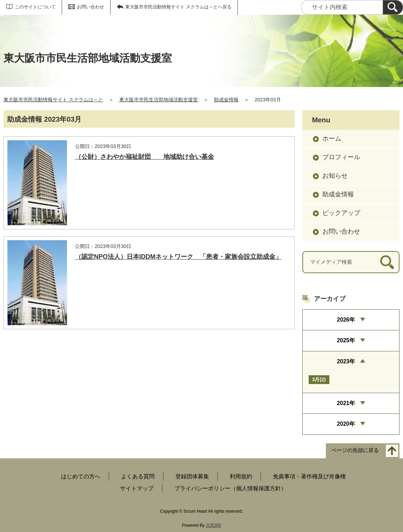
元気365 (214, 525)
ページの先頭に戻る (355, 450)
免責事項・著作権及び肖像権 (309, 476)
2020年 (346, 424)
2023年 (346, 361)
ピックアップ (341, 213)
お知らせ (335, 176)
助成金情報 (226, 100)
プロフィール (341, 157)
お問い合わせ (90, 7)
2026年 (346, 320)
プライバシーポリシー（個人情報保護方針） (230, 488)
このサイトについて (35, 7)
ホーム (332, 139)
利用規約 (241, 476)
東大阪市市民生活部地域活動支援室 (159, 100)
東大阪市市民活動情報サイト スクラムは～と (53, 100)
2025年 (346, 340)
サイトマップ (137, 488)
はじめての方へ (81, 476)
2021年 (346, 403)
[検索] (393, 7)
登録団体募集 (192, 476)
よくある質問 (138, 476)
